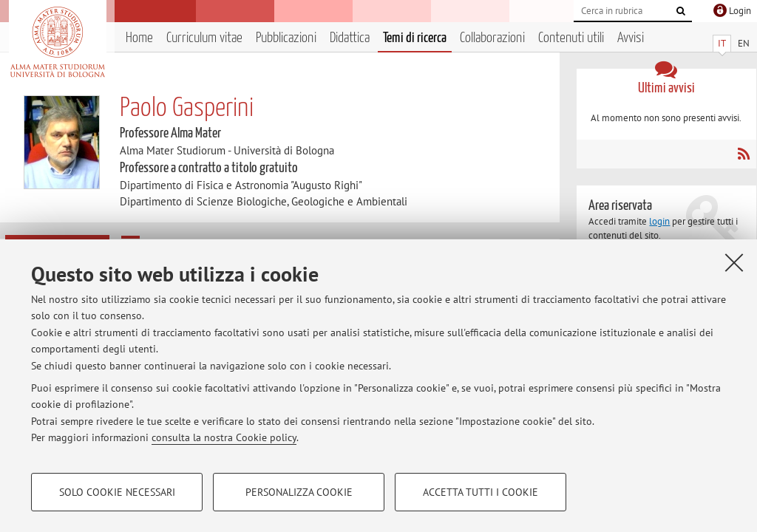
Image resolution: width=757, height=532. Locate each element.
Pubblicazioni (286, 38)
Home (139, 38)
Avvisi (631, 38)
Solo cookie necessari (117, 492)
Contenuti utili (571, 38)
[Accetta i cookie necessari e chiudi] (734, 262)
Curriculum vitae (204, 38)
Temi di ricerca (415, 38)
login (659, 221)
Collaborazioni (492, 38)
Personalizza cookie (299, 492)
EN (744, 43)
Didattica (350, 38)
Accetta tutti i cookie (481, 492)
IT (722, 43)
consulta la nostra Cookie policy (224, 437)
